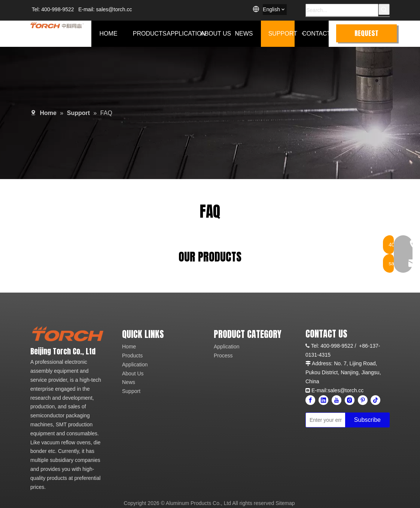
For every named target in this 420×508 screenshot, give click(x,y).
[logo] (68, 334)
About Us (133, 374)
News (129, 382)
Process (223, 356)
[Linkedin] (323, 400)
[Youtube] (337, 400)
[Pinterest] (363, 400)
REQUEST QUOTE (366, 35)
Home (129, 347)
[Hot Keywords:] (384, 9)
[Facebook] (310, 400)
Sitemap (285, 503)
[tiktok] (375, 400)
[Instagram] (350, 400)
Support (131, 391)
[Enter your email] (324, 420)
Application (135, 365)
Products (132, 356)
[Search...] (342, 10)
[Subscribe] (367, 420)
